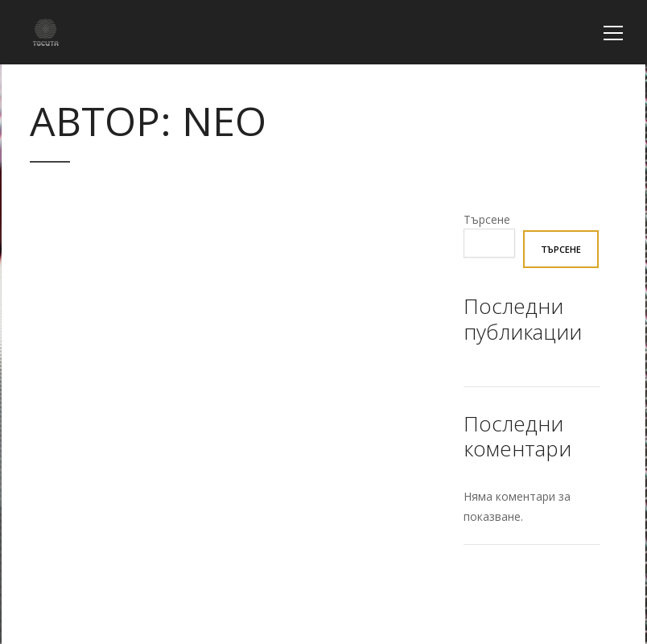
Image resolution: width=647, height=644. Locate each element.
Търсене (487, 219)
